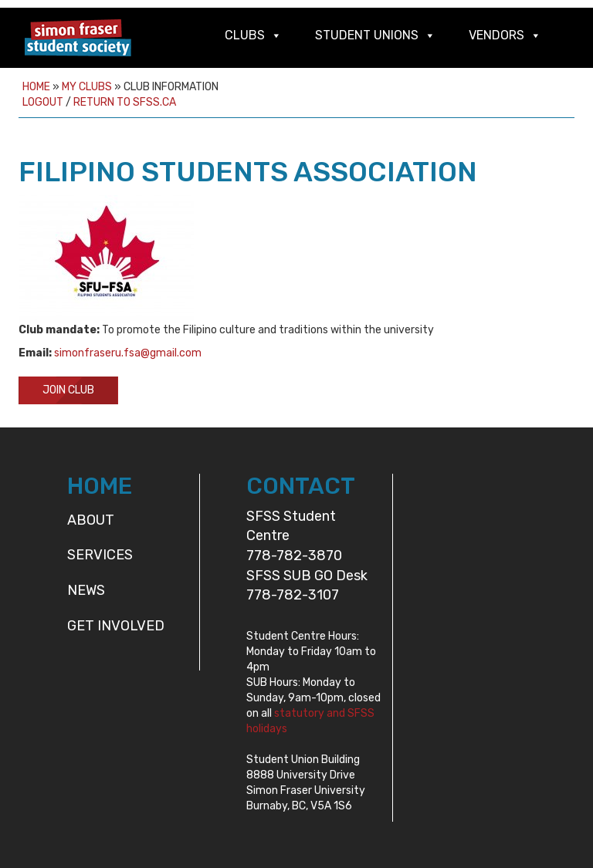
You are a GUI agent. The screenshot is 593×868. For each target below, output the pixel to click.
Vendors (496, 35)
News (86, 590)
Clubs (245, 35)
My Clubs (87, 87)
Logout (43, 102)
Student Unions (367, 35)
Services (100, 555)
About (91, 520)
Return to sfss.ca (125, 102)
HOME (100, 486)
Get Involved (116, 626)
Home (36, 87)
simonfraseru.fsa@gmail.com (128, 353)
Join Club (68, 390)
